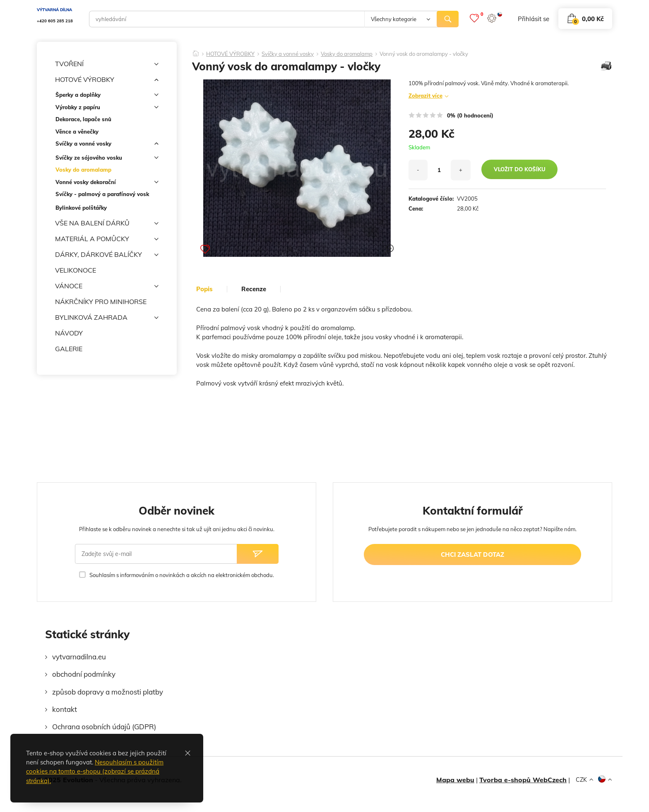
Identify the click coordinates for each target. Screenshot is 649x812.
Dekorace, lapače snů (83, 119)
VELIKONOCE (76, 270)
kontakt (65, 709)
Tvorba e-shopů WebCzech (523, 780)
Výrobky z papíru (107, 109)
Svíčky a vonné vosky (107, 145)
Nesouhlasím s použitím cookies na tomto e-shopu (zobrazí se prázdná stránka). (95, 771)
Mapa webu (455, 780)
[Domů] (196, 51)
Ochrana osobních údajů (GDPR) (104, 727)
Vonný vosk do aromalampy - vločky (424, 54)
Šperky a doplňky (107, 96)
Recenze (254, 289)
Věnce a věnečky (77, 132)
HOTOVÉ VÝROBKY (107, 80)
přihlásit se (534, 19)
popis (204, 289)
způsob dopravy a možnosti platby (108, 692)
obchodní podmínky (84, 674)
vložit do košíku (520, 169)
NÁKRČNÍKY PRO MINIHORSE (101, 302)
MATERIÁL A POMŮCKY (107, 239)
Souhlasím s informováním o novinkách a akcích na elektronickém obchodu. (182, 575)
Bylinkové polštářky (81, 208)
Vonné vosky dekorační (107, 183)
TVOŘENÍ (107, 64)
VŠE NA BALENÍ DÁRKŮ (107, 223)
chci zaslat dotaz (472, 555)
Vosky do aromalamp (83, 170)
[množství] (439, 170)
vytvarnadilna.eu (79, 657)
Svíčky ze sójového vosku (107, 159)
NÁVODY (69, 333)
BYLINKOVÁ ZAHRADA (107, 318)
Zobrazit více (425, 96)
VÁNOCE (107, 286)
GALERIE (69, 349)
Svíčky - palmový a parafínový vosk (102, 194)
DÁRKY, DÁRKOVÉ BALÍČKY (107, 255)
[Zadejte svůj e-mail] (156, 554)
